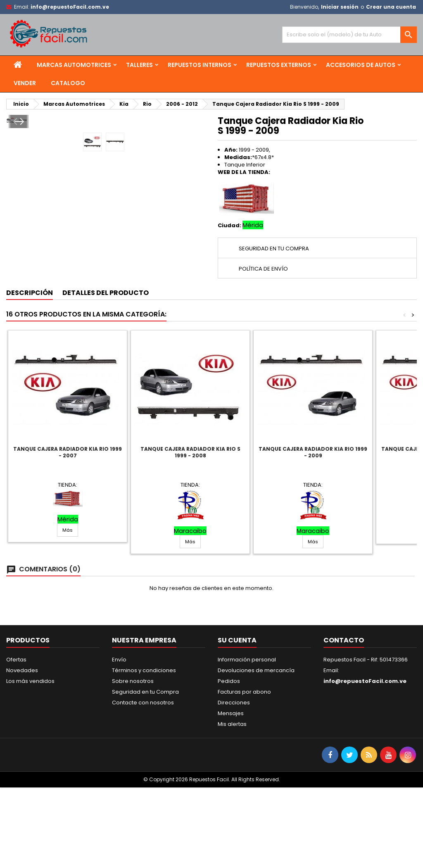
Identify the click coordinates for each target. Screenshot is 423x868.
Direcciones (234, 783)
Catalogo (68, 83)
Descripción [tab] (30, 373)
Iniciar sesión (340, 7)
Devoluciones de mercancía (256, 751)
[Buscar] (349, 35)
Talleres (139, 65)
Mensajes (231, 794)
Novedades (22, 751)
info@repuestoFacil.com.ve (70, 7)
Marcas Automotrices (74, 65)
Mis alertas (232, 805)
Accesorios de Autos (361, 65)
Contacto (344, 721)
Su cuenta (237, 721)
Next (194, 217)
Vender (25, 83)
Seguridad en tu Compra (145, 772)
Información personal (247, 740)
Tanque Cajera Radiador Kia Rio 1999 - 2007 (68, 532)
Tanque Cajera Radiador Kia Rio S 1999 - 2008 (190, 532)
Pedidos (229, 762)
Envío (119, 740)
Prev (18, 217)
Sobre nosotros (133, 762)
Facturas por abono (244, 772)
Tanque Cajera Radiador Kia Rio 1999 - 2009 (313, 532)
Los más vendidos (30, 762)
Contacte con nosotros (143, 783)
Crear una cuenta (391, 7)
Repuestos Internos (200, 65)
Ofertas (16, 740)
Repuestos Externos (279, 65)
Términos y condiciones (144, 751)
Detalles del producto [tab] (106, 373)
